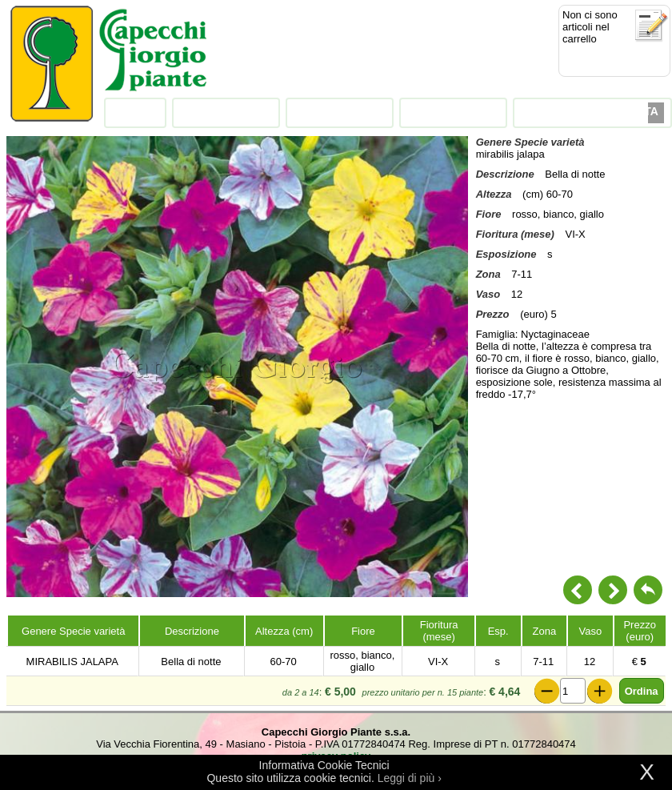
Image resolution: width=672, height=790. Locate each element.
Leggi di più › (410, 778)
